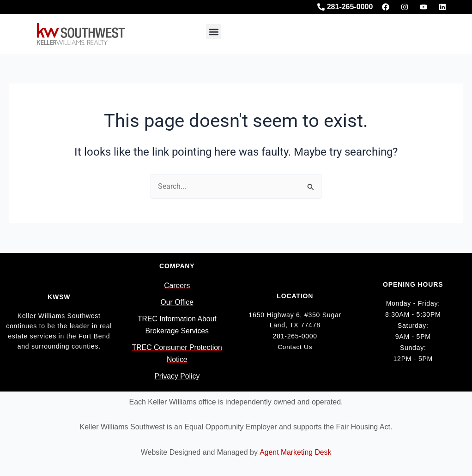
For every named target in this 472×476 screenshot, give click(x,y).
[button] (214, 32)
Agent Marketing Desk (295, 452)
